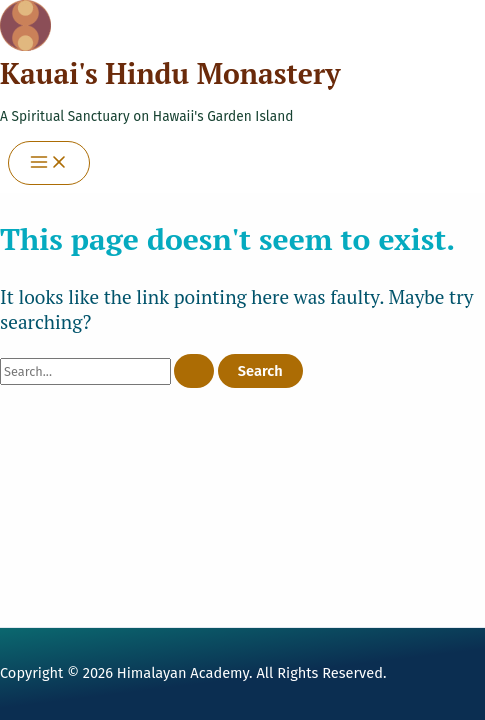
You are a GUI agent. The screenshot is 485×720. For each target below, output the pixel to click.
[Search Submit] (194, 371)
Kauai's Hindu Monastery (170, 73)
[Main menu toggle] (49, 163)
